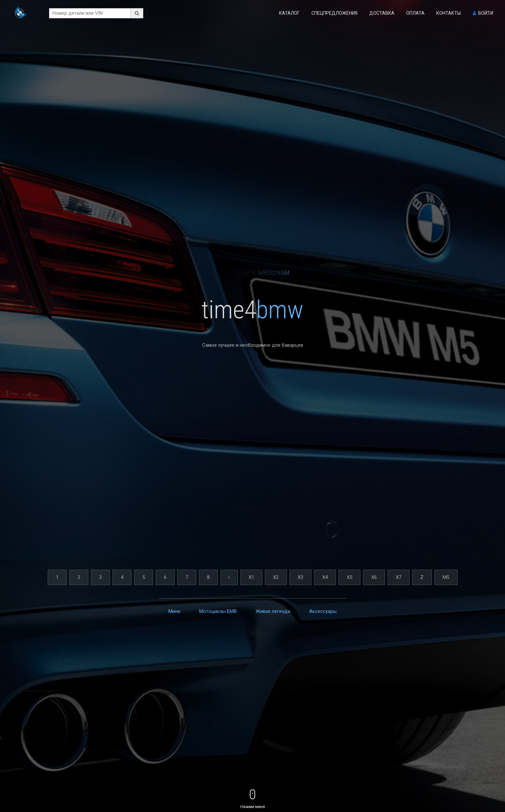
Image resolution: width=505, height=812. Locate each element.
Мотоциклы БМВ (218, 611)
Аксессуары (323, 611)
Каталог (289, 13)
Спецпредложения (334, 13)
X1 (251, 577)
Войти (486, 13)
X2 (276, 577)
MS (446, 577)
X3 (300, 577)
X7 (399, 577)
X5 (349, 577)
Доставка (382, 13)
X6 (374, 577)
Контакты (449, 13)
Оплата (415, 13)
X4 (325, 577)
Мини (174, 611)
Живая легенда (273, 611)
